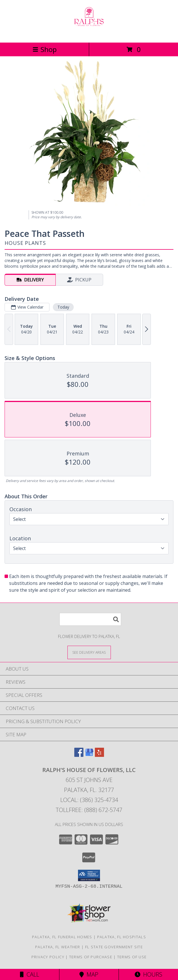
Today (63, 307)
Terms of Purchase (91, 957)
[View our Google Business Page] (89, 755)
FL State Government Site (114, 947)
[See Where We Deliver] (89, 652)
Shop (45, 49)
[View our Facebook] (79, 755)
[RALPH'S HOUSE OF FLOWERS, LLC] (89, 34)
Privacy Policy (48, 957)
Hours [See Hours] (148, 974)
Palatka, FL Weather (58, 947)
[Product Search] (90, 619)
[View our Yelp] (99, 755)
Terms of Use (132, 957)
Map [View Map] (89, 974)
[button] (89, 875)
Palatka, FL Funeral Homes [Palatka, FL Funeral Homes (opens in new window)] (62, 937)
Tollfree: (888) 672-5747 (89, 810)
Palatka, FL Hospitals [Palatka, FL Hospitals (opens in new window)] (122, 937)
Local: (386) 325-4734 (89, 800)
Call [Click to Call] (30, 974)
